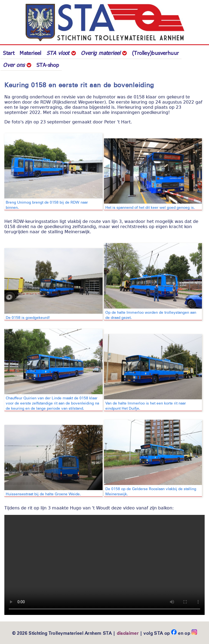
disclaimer (128, 633)
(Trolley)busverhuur (155, 53)
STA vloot (61, 53)
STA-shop (48, 65)
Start (9, 53)
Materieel (30, 53)
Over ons (17, 65)
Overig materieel (104, 53)
